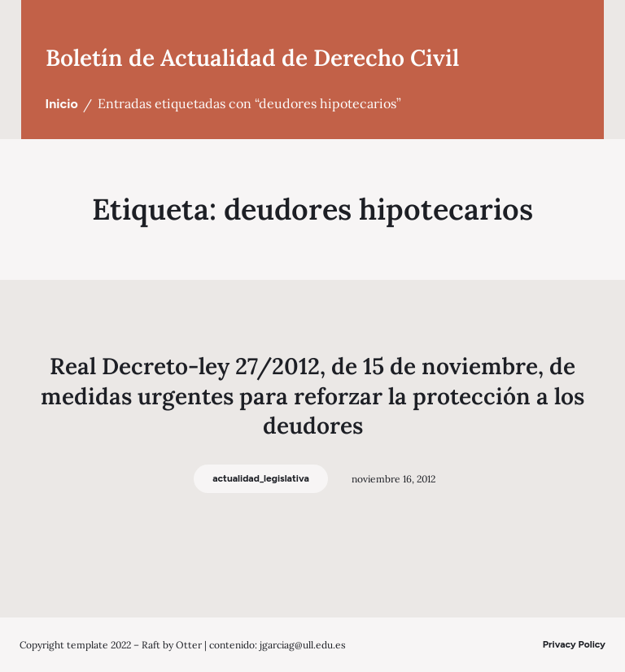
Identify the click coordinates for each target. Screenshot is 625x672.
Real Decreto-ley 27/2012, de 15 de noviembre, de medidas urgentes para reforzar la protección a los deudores (312, 396)
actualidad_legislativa (261, 478)
